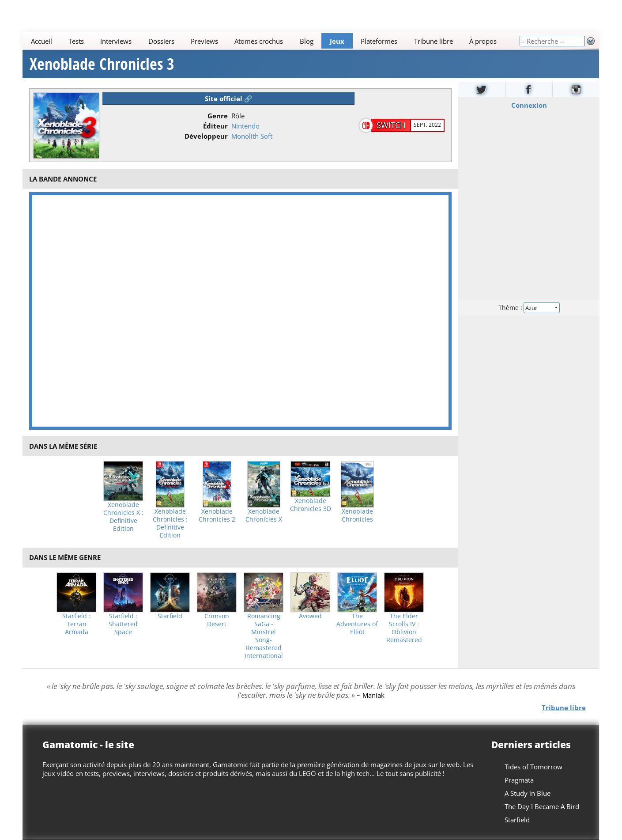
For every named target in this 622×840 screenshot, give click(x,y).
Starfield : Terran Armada (76, 624)
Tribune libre (434, 41)
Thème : (529, 308)
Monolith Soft (252, 136)
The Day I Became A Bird (542, 806)
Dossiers (161, 41)
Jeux (337, 41)
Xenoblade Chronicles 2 (217, 515)
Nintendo (245, 126)
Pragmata (520, 780)
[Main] (271, 41)
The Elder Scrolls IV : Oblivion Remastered (404, 628)
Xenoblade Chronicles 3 (102, 64)
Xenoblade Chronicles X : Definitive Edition (123, 517)
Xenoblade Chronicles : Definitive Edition (170, 523)
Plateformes (379, 41)
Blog (307, 41)
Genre (218, 116)
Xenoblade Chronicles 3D (311, 505)
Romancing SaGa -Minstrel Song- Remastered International (264, 636)
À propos (483, 41)
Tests (76, 41)
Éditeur (215, 126)
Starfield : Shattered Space (123, 624)
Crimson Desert (217, 620)
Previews (204, 41)
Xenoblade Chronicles (357, 515)
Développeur (206, 136)
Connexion (529, 105)
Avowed (310, 616)
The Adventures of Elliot (357, 624)
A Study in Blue (528, 793)
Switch (391, 125)
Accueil (41, 41)
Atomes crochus (259, 41)
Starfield (170, 616)
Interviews (116, 41)
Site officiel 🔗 (229, 98)
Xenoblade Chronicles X (264, 515)
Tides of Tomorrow (534, 767)
